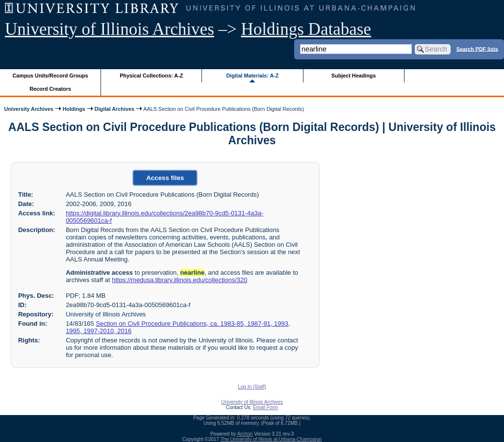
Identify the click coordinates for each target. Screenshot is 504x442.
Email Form (265, 407)
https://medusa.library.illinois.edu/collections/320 (179, 280)
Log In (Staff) (252, 387)
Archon (245, 434)
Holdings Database (306, 29)
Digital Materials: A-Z (252, 76)
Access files (165, 178)
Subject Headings (354, 76)
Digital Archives (114, 109)
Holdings (74, 109)
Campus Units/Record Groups (50, 76)
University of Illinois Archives (110, 29)
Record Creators (50, 89)
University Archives (28, 109)
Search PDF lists (477, 49)
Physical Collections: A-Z (151, 76)
